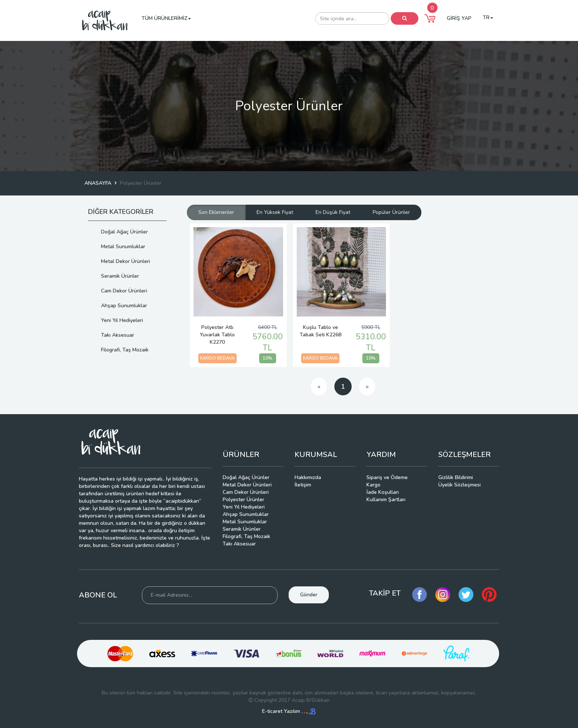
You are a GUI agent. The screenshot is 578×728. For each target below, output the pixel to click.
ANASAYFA (98, 183)
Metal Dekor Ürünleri (126, 261)
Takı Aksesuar (118, 335)
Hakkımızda (308, 477)
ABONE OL (98, 595)
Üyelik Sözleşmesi (459, 485)
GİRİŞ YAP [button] (459, 18)
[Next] (367, 386)
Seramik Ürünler (120, 276)
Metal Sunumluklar (123, 247)
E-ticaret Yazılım (289, 711)
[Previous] (319, 386)
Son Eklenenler (216, 212)
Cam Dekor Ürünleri (124, 291)
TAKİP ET (385, 593)
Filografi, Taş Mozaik (125, 350)
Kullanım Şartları (386, 500)
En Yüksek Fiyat (275, 212)
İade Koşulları (383, 492)
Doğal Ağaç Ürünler (124, 232)
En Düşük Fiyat (333, 212)
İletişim (303, 485)
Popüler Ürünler (391, 212)
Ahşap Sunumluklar (124, 306)
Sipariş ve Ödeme (387, 477)
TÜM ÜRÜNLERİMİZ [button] (166, 18)
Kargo (373, 485)
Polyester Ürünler (243, 500)
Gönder (309, 595)
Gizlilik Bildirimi (456, 477)
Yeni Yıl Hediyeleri (122, 320)
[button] (430, 18)
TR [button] (488, 18)
